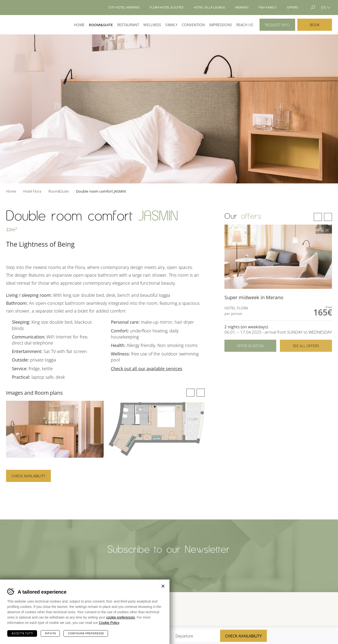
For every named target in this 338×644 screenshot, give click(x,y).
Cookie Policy (109, 623)
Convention (193, 25)
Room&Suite (101, 25)
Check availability (28, 476)
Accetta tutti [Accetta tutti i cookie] (22, 633)
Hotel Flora (24, 25)
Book (315, 25)
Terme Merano (266, 611)
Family (171, 25)
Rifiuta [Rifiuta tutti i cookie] (50, 633)
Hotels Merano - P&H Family (23, 8)
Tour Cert (247, 611)
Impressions (221, 25)
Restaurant (128, 25)
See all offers (306, 356)
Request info (277, 25)
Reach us (245, 25)
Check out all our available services (147, 369)
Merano (291, 611)
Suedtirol (321, 611)
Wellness (152, 25)
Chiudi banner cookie (163, 586)
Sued (226, 611)
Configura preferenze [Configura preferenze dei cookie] (86, 633)
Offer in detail (250, 356)
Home (79, 25)
